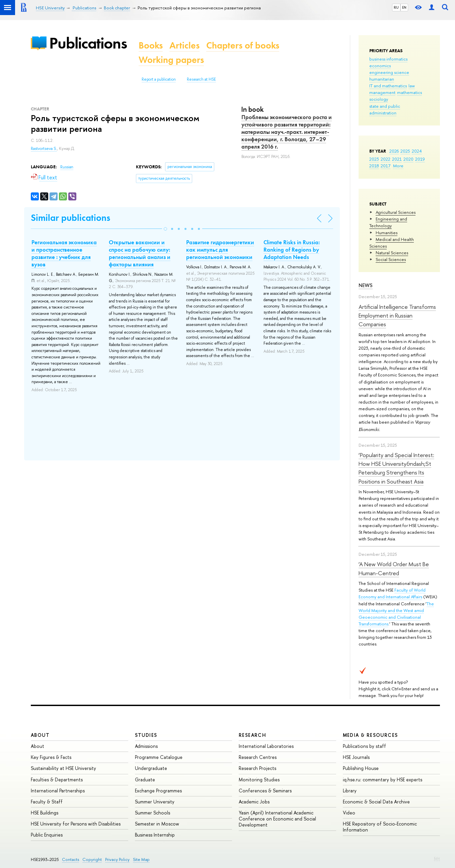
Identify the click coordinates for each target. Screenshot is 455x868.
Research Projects (257, 768)
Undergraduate (151, 768)
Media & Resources (370, 735)
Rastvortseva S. (44, 149)
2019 (420, 159)
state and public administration (385, 109)
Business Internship (155, 835)
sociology (379, 99)
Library (350, 791)
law (412, 86)
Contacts (70, 859)
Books (151, 45)
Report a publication (159, 79)
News (366, 285)
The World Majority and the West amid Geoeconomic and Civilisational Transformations (396, 614)
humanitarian (382, 79)
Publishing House (361, 768)
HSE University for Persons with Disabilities (76, 824)
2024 (417, 151)
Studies (146, 735)
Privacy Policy (117, 859)
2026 (394, 151)
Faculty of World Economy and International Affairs (392, 593)
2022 (386, 159)
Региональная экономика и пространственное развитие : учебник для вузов (64, 253)
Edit (437, 858)
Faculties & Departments (57, 779)
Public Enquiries (47, 835)
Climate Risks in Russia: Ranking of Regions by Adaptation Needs (292, 250)
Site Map (141, 859)
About (40, 735)
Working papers (171, 60)
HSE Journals (356, 757)
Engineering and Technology (388, 222)
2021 (397, 159)
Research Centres (258, 757)
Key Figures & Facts (51, 757)
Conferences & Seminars (265, 791)
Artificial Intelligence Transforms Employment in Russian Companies (397, 316)
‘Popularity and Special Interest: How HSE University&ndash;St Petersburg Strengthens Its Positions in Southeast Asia (396, 468)
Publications (88, 43)
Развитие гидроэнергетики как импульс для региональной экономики (220, 250)
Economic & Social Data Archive (376, 802)
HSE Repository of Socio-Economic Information (380, 827)
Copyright (92, 859)
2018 (374, 166)
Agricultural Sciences (396, 212)
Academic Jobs (254, 802)
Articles (184, 45)
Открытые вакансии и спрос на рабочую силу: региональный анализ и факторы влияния (140, 253)
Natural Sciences (392, 253)
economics (380, 66)
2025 (405, 151)
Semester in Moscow (157, 824)
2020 (408, 159)
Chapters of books (243, 45)
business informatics (388, 59)
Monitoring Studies (259, 779)
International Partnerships (58, 791)
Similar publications (70, 218)
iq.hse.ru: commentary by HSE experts (383, 779)
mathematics (409, 92)
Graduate (145, 779)
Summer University (155, 802)
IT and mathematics (388, 86)
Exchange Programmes (158, 791)
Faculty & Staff (47, 802)
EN (404, 7)
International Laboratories (266, 746)
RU (396, 7)
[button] (165, 229)
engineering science (389, 72)
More (398, 166)
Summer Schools (153, 813)
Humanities (387, 233)
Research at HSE (201, 79)
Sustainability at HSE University (63, 768)
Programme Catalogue (159, 757)
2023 (374, 159)
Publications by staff (364, 746)
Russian (67, 167)
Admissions (146, 746)
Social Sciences (391, 259)
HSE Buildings (45, 813)
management (382, 92)
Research (252, 735)
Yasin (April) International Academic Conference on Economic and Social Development (277, 819)
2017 (386, 166)
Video (349, 813)
